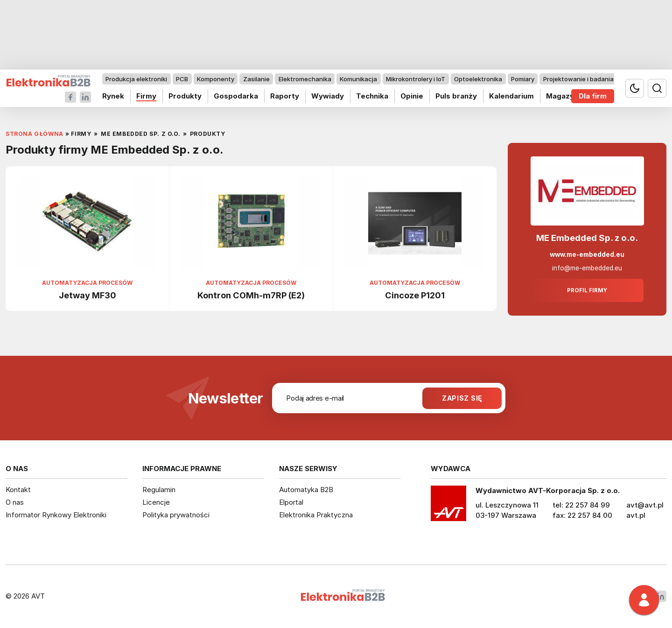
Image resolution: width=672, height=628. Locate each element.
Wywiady (328, 96)
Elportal (291, 502)
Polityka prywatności (176, 515)
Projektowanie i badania (578, 79)
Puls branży (456, 96)
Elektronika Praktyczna (316, 515)
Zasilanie (256, 79)
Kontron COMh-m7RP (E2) (251, 295)
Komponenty (216, 79)
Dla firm (593, 96)
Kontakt (18, 490)
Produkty (185, 96)
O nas (15, 502)
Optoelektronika (478, 79)
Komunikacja (358, 79)
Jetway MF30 (87, 295)
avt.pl (636, 515)
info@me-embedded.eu (587, 268)
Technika (372, 96)
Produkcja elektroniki (136, 79)
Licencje (156, 502)
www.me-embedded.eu (587, 254)
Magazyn (562, 96)
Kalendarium (511, 96)
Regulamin (159, 490)
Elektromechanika (305, 79)
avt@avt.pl (645, 505)
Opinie (412, 96)
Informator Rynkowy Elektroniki (56, 515)
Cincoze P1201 (415, 295)
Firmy (146, 96)
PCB (182, 79)
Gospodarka (236, 96)
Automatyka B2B (306, 490)
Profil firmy (587, 290)
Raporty (285, 96)
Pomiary (523, 79)
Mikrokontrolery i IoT (416, 79)
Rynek (113, 96)
